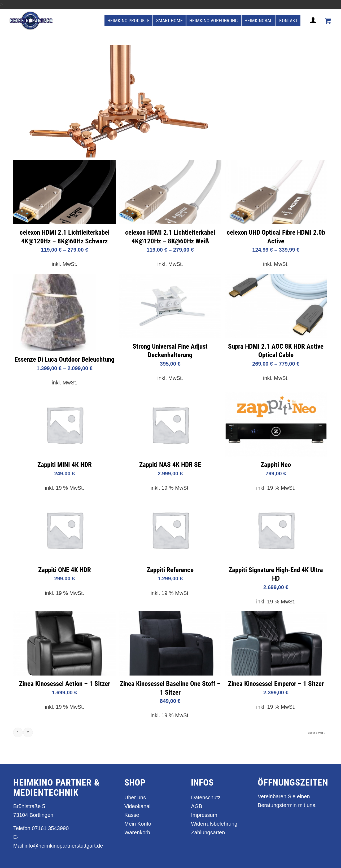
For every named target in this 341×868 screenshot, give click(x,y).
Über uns (135, 797)
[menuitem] (128, 21)
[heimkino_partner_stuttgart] (31, 21)
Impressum (204, 815)
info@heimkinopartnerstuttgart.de (64, 846)
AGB (196, 806)
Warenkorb (137, 832)
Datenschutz (206, 797)
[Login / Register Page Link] (314, 27)
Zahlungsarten (208, 832)
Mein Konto (138, 824)
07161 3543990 (50, 828)
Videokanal (137, 806)
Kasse (132, 815)
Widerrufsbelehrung (214, 824)
